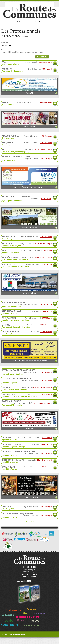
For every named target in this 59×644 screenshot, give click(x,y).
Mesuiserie (6, 307)
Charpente (17, 327)
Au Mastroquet (29, 119)
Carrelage (6, 246)
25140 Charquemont (44, 460)
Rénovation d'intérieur (21, 259)
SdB (20, 246)
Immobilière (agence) (10, 462)
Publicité (5, 239)
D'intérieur (17, 64)
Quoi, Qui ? (5, 42)
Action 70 (29, 86)
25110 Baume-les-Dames (43, 102)
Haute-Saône (9, 625)
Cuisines (25, 320)
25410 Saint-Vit (46, 264)
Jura (24, 613)
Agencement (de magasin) (12, 405)
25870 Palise (47, 250)
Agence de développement (12, 71)
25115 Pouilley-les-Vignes (42, 387)
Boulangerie (8, 615)
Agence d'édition (16, 374)
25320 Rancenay (46, 325)
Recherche (57, 5)
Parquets (14, 246)
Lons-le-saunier (32, 625)
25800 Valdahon (46, 311)
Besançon (32, 609)
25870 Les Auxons (45, 62)
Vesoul (36, 621)
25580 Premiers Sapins (43, 257)
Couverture (26, 327)
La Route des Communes (29, 11)
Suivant (32, 521)
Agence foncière (8, 160)
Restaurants (13, 610)
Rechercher (42, 57)
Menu (2, 5)
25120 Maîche (47, 438)
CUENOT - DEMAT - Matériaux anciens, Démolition (29, 351)
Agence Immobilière (10, 440)
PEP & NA (29, 420)
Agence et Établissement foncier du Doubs (29, 178)
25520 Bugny (47, 318)
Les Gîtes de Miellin (29, 218)
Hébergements (40, 613)
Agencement (7, 64)
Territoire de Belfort (27, 617)
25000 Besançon (46, 136)
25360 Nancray (46, 394)
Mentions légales (16, 634)
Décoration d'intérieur (10, 266)
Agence (11, 138)
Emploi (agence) (8, 105)
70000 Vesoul (47, 69)
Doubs (9, 621)
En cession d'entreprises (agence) (24, 396)
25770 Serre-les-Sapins (43, 150)
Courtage (21, 447)
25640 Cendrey (46, 199)
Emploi (5, 138)
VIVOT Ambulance (29, 283)
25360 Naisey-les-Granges (42, 244)
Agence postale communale (13, 201)
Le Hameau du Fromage (29, 487)
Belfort (21, 620)
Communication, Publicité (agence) (15, 152)
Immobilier (6, 313)
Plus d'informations (55, 63)
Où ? (3, 49)
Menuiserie (6, 253)
